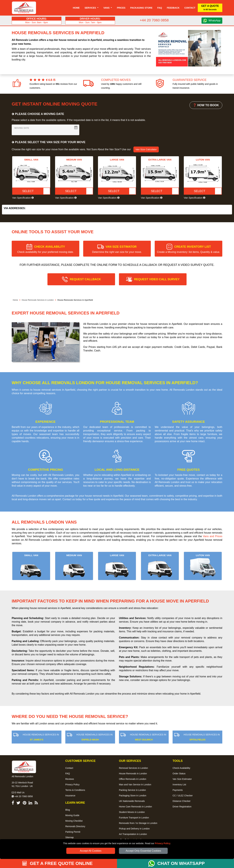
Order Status (179, 774)
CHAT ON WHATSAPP (181, 863)
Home (76, 8)
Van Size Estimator (182, 779)
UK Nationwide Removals (132, 801)
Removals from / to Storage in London (138, 823)
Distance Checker (182, 801)
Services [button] (91, 8)
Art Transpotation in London (133, 834)
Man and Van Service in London (135, 785)
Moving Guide (72, 815)
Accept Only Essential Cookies (143, 851)
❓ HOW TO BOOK (206, 105)
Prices (121, 8)
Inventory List (179, 785)
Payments (178, 790)
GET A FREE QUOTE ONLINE (58, 863)
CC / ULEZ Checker (183, 796)
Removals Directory (75, 826)
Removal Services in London (133, 768)
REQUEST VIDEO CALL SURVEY (157, 279)
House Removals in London (133, 774)
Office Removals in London (133, 779)
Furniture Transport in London (134, 818)
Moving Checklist (74, 821)
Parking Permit (73, 832)
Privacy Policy (163, 843)
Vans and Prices (213, 536)
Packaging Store (141, 8)
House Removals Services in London (38, 300)
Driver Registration (182, 807)
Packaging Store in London (133, 796)
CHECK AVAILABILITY (45, 249)
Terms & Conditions (75, 790)
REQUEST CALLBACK (85, 279)
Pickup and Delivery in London (134, 829)
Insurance (70, 796)
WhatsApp (214, 21)
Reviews (70, 779)
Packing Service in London (132, 790)
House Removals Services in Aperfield (75, 300)
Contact (190, 8)
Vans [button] (107, 8)
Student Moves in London (132, 812)
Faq (160, 8)
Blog (68, 810)
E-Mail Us (18, 792)
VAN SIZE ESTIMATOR (117, 249)
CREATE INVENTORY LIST (189, 249)
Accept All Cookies (91, 851)
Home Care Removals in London (135, 807)
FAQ (68, 774)
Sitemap (69, 837)
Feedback (173, 8)
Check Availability (181, 768)
